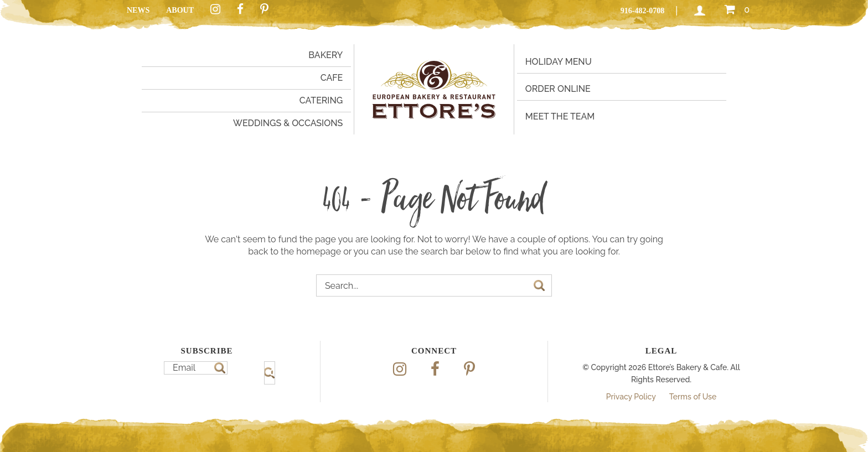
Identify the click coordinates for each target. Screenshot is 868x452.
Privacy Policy (631, 397)
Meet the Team (560, 116)
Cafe (332, 78)
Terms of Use (693, 397)
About (180, 10)
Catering (321, 100)
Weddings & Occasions (288, 123)
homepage (319, 251)
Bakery (325, 55)
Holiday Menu (559, 62)
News (138, 10)
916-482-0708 (642, 11)
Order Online (558, 89)
